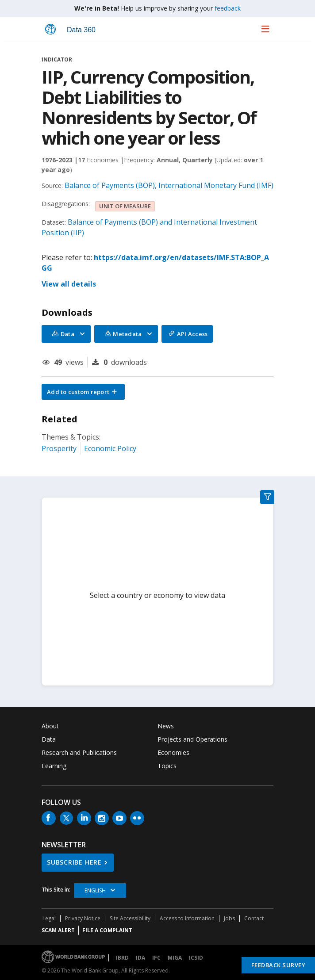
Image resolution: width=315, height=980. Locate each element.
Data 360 (81, 30)
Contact (254, 918)
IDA (140, 958)
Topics (167, 766)
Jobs (229, 918)
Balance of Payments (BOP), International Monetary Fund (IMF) (169, 185)
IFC (156, 958)
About (50, 726)
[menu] (265, 29)
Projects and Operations (192, 739)
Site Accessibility (130, 918)
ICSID (196, 958)
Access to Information (187, 918)
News (166, 726)
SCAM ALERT (58, 930)
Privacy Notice (83, 918)
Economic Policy (110, 448)
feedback (228, 8)
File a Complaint (107, 930)
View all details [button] (69, 284)
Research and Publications (79, 752)
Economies (173, 752)
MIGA (175, 958)
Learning (54, 766)
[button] (83, 392)
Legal (49, 918)
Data (49, 739)
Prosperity (59, 448)
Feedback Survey (279, 965)
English (95, 890)
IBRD (122, 958)
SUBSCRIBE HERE (74, 862)
